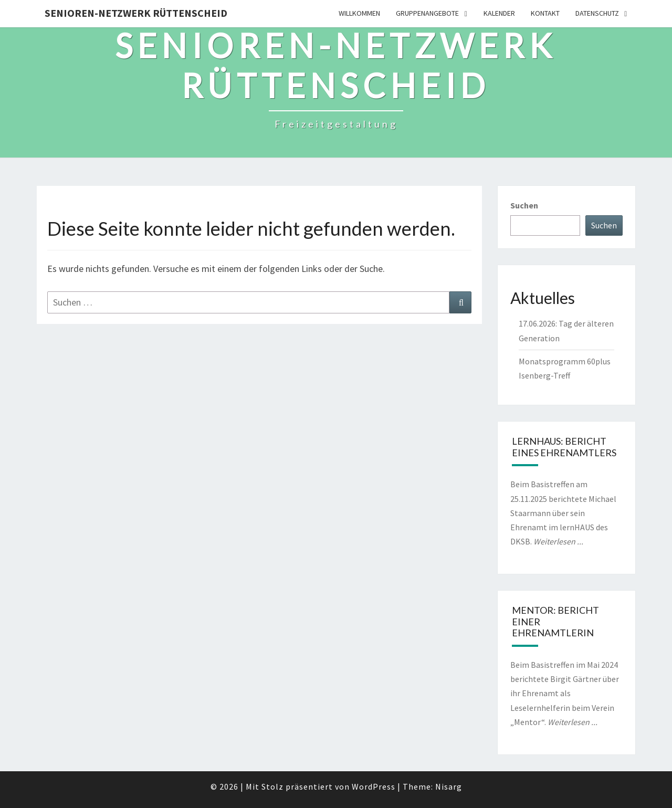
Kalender (499, 13)
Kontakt (545, 13)
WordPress (374, 786)
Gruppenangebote (427, 13)
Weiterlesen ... (558, 541)
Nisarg (449, 786)
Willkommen (359, 13)
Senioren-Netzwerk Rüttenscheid (136, 13)
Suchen (524, 205)
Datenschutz (597, 13)
